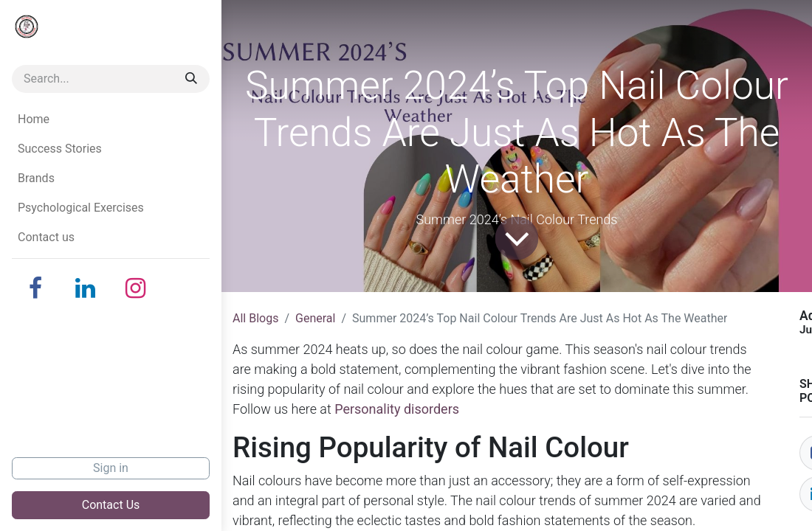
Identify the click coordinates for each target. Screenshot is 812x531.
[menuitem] (111, 119)
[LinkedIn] (86, 288)
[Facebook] (35, 288)
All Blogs (255, 318)
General (315, 318)
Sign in (111, 468)
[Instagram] (136, 288)
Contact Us (111, 505)
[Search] (191, 79)
